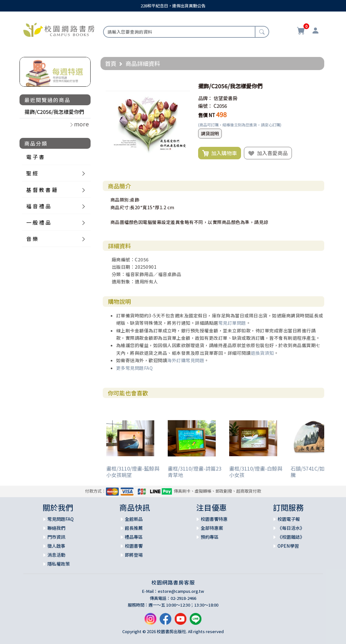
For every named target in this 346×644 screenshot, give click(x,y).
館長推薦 (134, 528)
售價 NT (207, 115)
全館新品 (134, 519)
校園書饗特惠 (214, 519)
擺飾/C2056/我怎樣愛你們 (54, 112)
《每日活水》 (291, 528)
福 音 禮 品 (38, 206)
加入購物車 (220, 153)
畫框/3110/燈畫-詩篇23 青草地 (195, 471)
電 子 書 (35, 157)
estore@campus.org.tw (181, 591)
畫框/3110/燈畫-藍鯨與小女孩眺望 (133, 471)
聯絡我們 (56, 528)
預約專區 (210, 537)
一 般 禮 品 (38, 222)
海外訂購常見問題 (186, 360)
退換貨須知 (262, 353)
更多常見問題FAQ (135, 368)
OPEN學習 (288, 546)
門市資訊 (56, 537)
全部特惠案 (212, 528)
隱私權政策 (59, 564)
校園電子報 (289, 519)
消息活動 (56, 555)
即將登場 (134, 555)
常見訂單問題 (232, 323)
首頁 (111, 63)
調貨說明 (210, 133)
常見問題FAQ (60, 519)
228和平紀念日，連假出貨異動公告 (173, 6)
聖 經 (32, 173)
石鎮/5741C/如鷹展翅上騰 (318, 471)
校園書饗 (134, 546)
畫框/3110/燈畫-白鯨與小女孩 (256, 471)
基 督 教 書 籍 (42, 190)
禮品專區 (134, 537)
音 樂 (32, 239)
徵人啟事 (56, 546)
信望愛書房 (225, 98)
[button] (184, 86)
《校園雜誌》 (291, 537)
